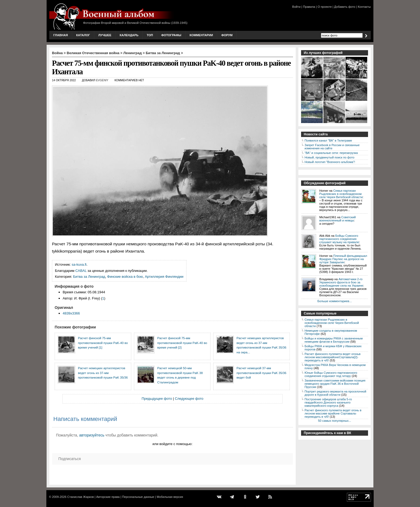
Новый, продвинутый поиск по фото (329, 157)
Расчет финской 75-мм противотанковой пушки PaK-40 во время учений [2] (182, 343)
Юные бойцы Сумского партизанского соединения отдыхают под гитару (331, 374)
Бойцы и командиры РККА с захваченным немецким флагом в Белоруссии (334, 340)
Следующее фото (189, 399)
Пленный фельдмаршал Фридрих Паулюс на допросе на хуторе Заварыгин (343, 259)
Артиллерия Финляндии (164, 277)
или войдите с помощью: (172, 444)
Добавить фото (345, 7)
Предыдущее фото (157, 399)
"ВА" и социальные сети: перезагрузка (331, 153)
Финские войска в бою (125, 277)
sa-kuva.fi (79, 264)
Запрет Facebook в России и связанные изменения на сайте (332, 147)
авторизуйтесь (92, 435)
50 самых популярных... (334, 421)
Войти (296, 7)
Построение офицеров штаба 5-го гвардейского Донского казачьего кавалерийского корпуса (328, 402)
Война (57, 53)
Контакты (364, 7)
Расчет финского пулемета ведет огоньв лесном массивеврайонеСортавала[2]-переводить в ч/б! (333, 357)
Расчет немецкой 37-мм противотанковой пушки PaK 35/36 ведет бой (261, 373)
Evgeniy (102, 80)
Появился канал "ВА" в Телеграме (328, 140)
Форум (227, 35)
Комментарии (201, 35)
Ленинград (133, 53)
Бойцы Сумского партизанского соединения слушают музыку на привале (339, 239)
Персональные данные (138, 497)
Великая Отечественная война (93, 53)
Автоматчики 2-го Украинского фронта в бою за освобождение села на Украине (341, 282)
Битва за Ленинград (163, 53)
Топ (150, 35)
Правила (309, 7)
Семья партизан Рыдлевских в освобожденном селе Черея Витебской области (341, 194)
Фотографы (171, 35)
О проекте (325, 7)
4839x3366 (71, 313)
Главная (61, 35)
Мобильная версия (170, 497)
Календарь (129, 35)
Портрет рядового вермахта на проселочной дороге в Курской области (335, 393)
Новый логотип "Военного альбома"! (330, 162)
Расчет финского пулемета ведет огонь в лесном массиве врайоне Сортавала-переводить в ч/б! (333, 413)
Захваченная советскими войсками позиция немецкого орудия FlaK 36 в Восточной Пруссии (335, 384)
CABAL (81, 271)
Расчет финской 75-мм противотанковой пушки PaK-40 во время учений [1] (103, 343)
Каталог (83, 35)
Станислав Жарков (80, 497)
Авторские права (108, 497)
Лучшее (105, 35)
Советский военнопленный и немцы (337, 219)
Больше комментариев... (335, 301)
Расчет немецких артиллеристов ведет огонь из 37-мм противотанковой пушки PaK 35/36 (103, 373)
